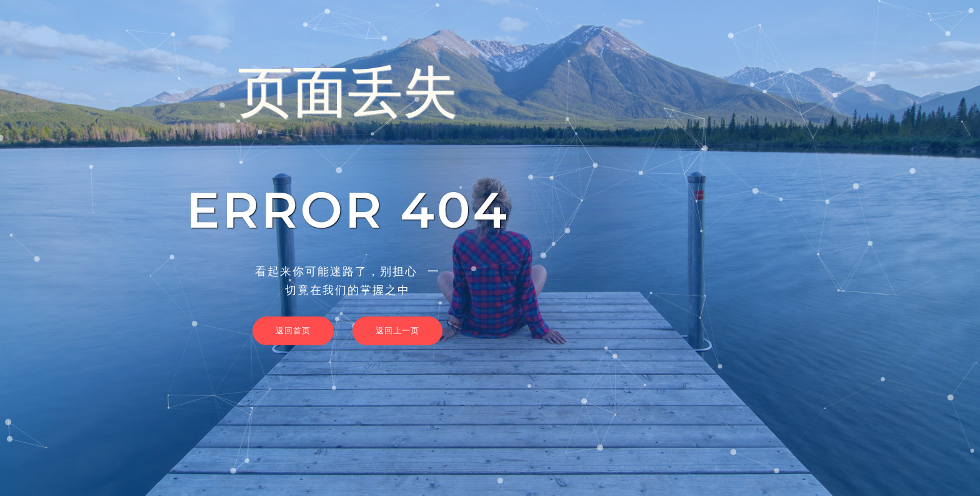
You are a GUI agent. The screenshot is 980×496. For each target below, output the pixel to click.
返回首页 (293, 330)
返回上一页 (397, 330)
